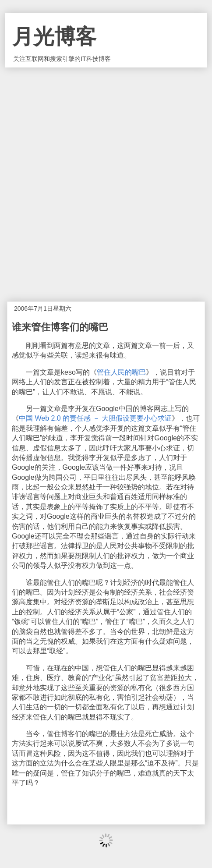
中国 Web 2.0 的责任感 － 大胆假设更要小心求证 (95, 418)
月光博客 (54, 37)
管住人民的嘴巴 (121, 372)
